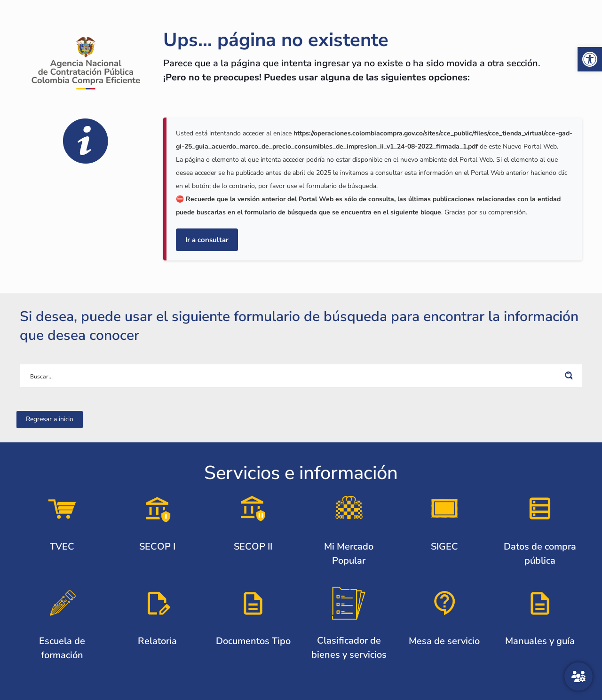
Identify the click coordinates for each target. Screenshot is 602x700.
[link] (590, 59)
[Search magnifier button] (570, 376)
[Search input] (295, 376)
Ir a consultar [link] (207, 240)
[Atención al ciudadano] (578, 676)
